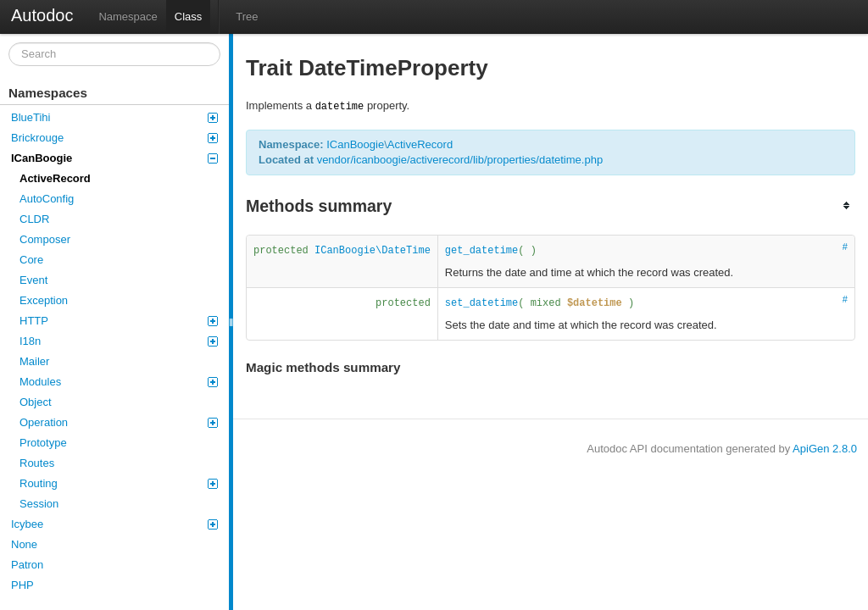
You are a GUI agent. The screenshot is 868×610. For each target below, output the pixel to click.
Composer (45, 239)
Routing (119, 483)
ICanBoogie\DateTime (373, 251)
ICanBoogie (114, 158)
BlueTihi (114, 117)
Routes (37, 463)
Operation (119, 422)
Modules (119, 382)
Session (39, 504)
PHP (22, 585)
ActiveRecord (55, 178)
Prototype (43, 443)
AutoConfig (47, 199)
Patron (27, 565)
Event (33, 280)
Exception (44, 300)
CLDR (34, 219)
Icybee (114, 524)
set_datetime (481, 303)
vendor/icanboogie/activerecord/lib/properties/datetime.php (460, 160)
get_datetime (481, 251)
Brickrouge (114, 138)
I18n (119, 341)
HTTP (119, 321)
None (24, 544)
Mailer (34, 361)
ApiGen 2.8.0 (825, 449)
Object (36, 402)
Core (31, 260)
